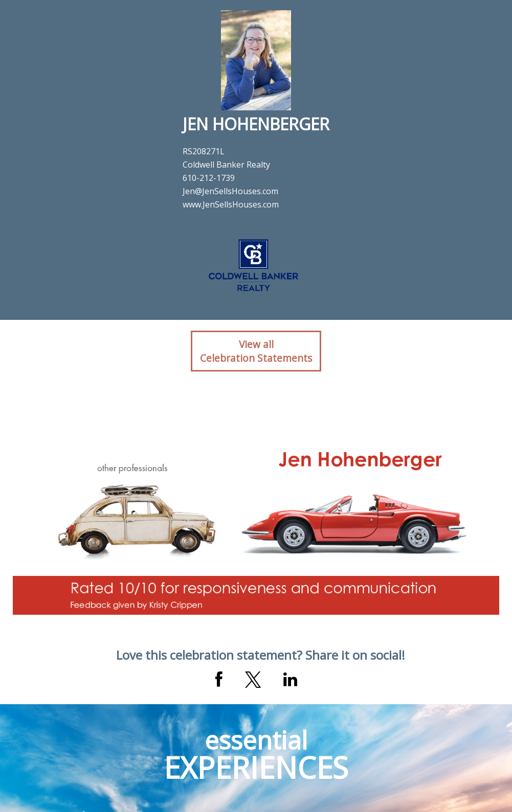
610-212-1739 (209, 178)
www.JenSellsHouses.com (231, 204)
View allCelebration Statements (256, 351)
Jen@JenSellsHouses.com (230, 191)
